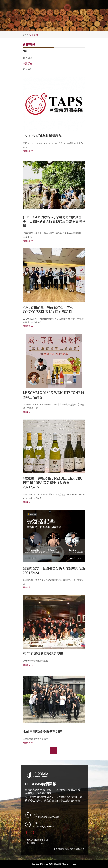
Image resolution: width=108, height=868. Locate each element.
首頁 (26, 35)
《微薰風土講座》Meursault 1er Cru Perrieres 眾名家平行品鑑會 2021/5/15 (53, 483)
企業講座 (28, 69)
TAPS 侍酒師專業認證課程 (42, 136)
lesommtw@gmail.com (44, 827)
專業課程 (28, 64)
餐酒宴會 (28, 58)
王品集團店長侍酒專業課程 (42, 731)
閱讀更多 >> (28, 151)
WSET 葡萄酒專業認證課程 (43, 654)
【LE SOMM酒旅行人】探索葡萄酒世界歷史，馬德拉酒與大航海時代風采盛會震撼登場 (54, 222)
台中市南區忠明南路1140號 (46, 817)
